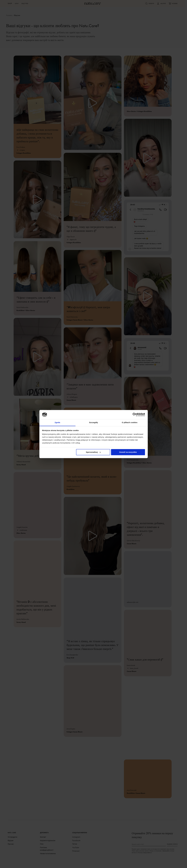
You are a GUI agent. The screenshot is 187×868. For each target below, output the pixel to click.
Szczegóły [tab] (93, 423)
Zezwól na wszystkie (128, 452)
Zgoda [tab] (57, 423)
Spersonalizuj (93, 452)
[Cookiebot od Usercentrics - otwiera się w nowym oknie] (134, 415)
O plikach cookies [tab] (130, 423)
